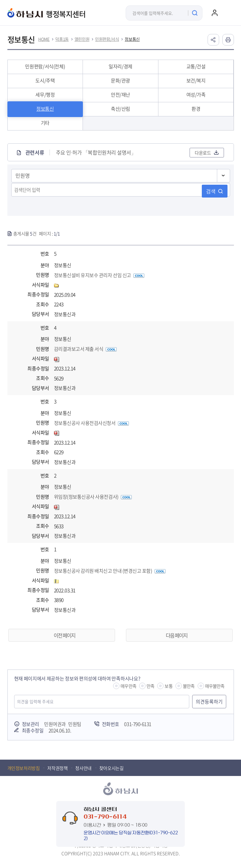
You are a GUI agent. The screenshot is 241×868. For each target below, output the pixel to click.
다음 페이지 (177, 635)
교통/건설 (196, 66)
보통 (168, 686)
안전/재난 (121, 95)
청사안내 (83, 768)
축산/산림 (121, 109)
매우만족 (128, 686)
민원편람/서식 (107, 39)
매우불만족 (215, 686)
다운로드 (203, 153)
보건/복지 (196, 80)
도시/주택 (45, 80)
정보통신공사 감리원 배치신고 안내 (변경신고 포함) (110, 571)
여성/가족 (196, 95)
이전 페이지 (64, 635)
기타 (45, 123)
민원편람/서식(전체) (45, 66)
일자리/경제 (121, 66)
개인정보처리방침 (24, 768)
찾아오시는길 (112, 768)
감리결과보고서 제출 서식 (85, 349)
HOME (44, 39)
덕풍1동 (62, 39)
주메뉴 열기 (228, 13)
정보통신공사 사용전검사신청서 (91, 423)
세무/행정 (45, 95)
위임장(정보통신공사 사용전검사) (93, 497)
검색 (211, 191)
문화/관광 (121, 80)
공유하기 (213, 40)
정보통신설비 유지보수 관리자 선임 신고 (99, 275)
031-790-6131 (138, 724)
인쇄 (228, 40)
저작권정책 (57, 768)
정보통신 (132, 39)
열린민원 (82, 39)
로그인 (215, 13)
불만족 (189, 686)
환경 (196, 109)
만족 (150, 686)
